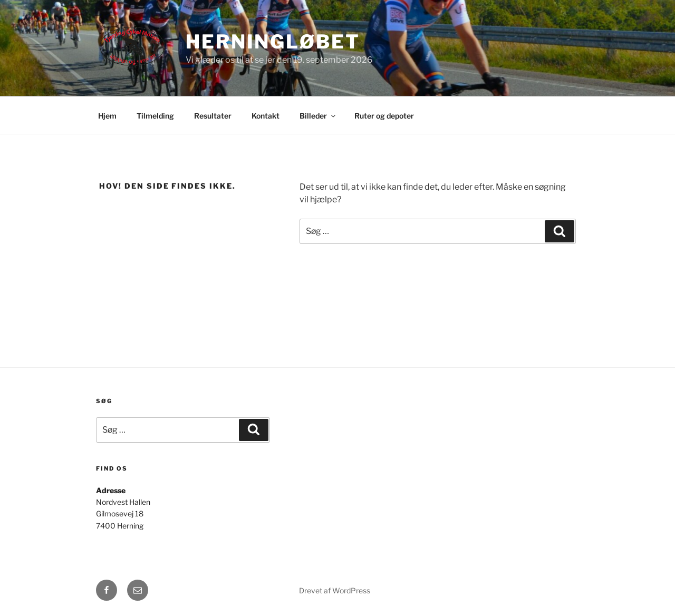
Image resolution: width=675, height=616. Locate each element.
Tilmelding (155, 116)
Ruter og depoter (384, 116)
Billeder (318, 116)
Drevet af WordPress (335, 590)
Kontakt (266, 116)
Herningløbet (273, 42)
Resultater (213, 116)
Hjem (107, 116)
